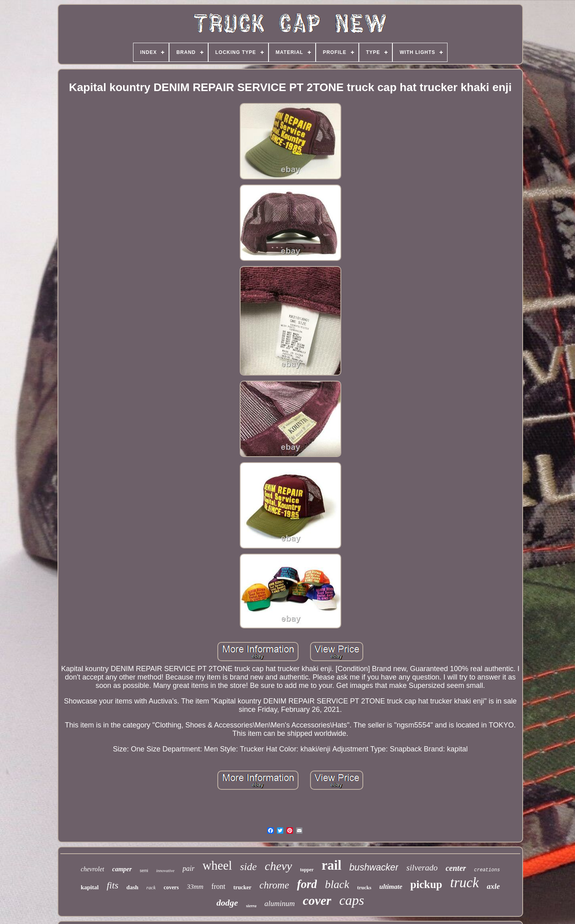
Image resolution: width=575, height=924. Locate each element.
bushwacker (374, 867)
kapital (90, 887)
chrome (274, 885)
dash (132, 887)
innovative (165, 870)
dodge (227, 903)
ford (307, 884)
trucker (242, 887)
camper (122, 869)
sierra (251, 906)
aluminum (280, 903)
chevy (279, 866)
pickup (426, 884)
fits (112, 885)
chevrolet (93, 869)
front (218, 886)
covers (171, 887)
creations (487, 870)
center (456, 868)
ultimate (391, 887)
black (337, 884)
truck (464, 883)
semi (144, 871)
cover (317, 900)
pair (189, 868)
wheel (217, 865)
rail (331, 865)
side (249, 867)
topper (307, 870)
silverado (422, 868)
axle (493, 886)
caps (352, 900)
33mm (195, 887)
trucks (364, 887)
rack (151, 887)
